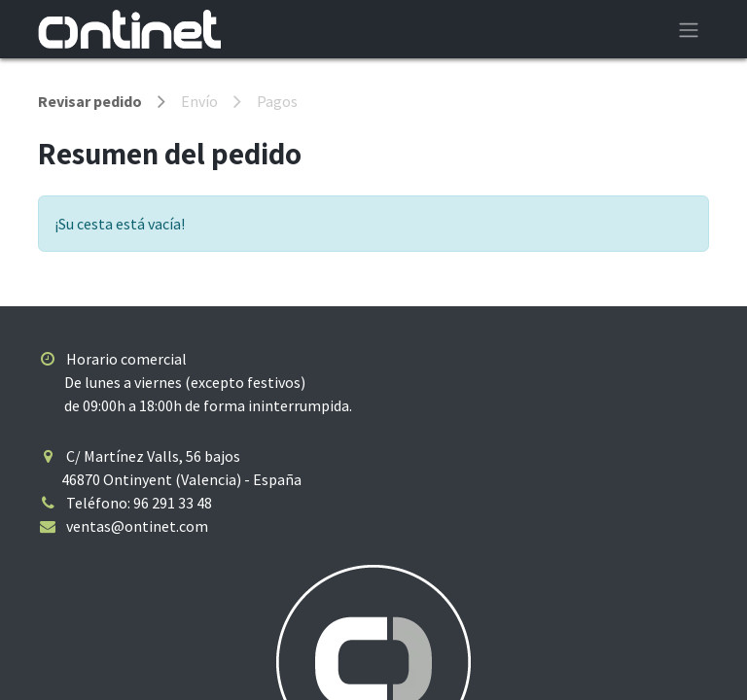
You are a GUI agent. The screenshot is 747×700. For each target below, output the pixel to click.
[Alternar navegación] (689, 29)
